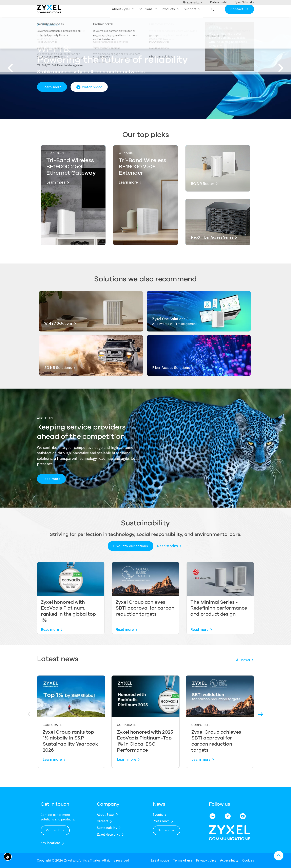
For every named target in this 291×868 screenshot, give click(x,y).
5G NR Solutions (58, 379)
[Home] (49, 21)
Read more (51, 491)
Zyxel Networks (108, 834)
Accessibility (229, 860)
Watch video (89, 99)
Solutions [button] (148, 21)
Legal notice (160, 860)
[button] (212, 21)
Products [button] (171, 21)
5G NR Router (203, 195)
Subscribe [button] (167, 830)
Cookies (248, 860)
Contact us (239, 21)
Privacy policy (206, 860)
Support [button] (192, 21)
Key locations (51, 843)
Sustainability (107, 828)
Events (158, 815)
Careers (103, 821)
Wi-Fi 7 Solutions (58, 335)
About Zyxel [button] (123, 21)
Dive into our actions (131, 558)
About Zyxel (106, 815)
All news (243, 672)
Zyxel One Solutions (169, 331)
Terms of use (183, 860)
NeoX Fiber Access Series (212, 249)
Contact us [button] (55, 830)
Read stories (167, 558)
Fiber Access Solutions (171, 379)
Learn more (52, 99)
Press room (161, 821)
